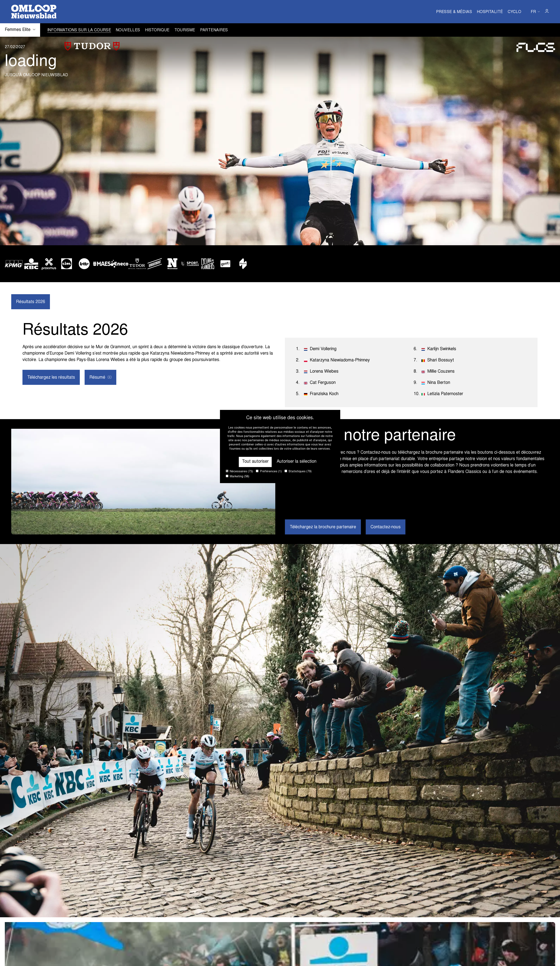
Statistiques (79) (298, 471)
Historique (157, 30)
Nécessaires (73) (239, 471)
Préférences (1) (269, 471)
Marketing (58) (237, 476)
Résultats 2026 (31, 302)
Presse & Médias (454, 12)
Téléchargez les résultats (51, 378)
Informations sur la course (79, 30)
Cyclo (514, 12)
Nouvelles (128, 30)
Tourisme (185, 30)
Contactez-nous (386, 527)
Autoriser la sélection (297, 462)
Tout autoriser (255, 462)
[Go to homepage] (34, 12)
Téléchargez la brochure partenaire (323, 527)
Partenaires (214, 30)
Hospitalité (490, 12)
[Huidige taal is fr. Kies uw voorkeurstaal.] (535, 12)
